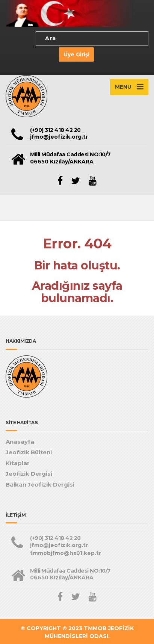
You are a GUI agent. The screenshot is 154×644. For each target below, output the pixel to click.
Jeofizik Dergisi (29, 474)
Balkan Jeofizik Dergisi (40, 485)
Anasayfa (20, 442)
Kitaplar (18, 463)
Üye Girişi (76, 54)
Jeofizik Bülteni (29, 452)
